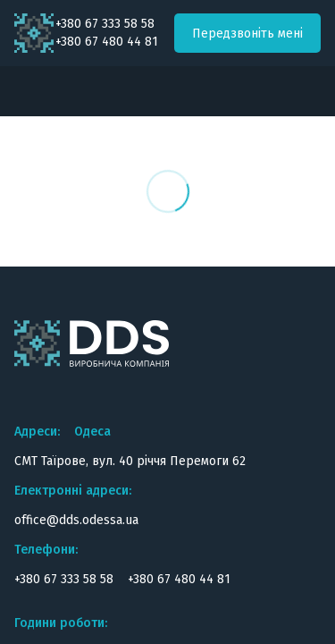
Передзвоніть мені (247, 34)
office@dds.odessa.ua (76, 520)
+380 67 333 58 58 (105, 24)
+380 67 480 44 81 (107, 42)
